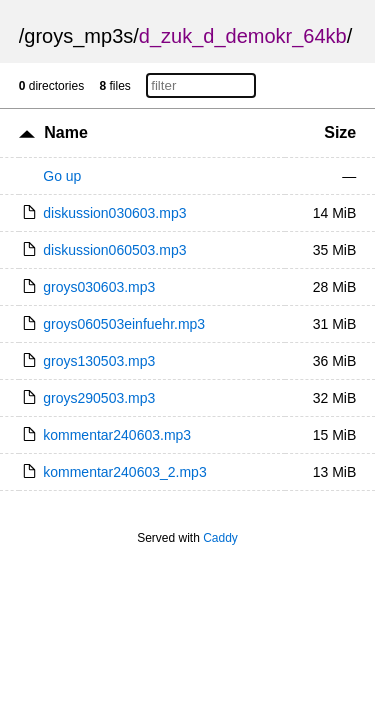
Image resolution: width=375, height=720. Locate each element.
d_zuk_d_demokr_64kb (243, 36)
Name (66, 132)
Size (340, 132)
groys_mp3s (78, 36)
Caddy (220, 538)
